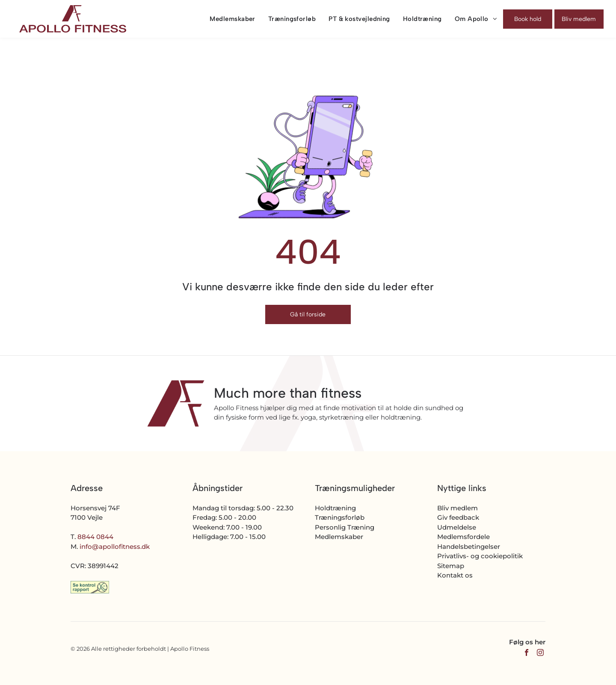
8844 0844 (95, 537)
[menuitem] (226, 19)
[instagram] (540, 654)
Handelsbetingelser (469, 547)
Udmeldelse (457, 527)
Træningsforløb (340, 517)
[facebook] (527, 654)
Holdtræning (335, 508)
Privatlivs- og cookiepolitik (480, 556)
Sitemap (451, 566)
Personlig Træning (345, 527)
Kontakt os (455, 575)
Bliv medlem (458, 508)
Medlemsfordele (463, 537)
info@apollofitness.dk (115, 547)
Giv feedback (458, 517)
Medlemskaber (339, 537)
